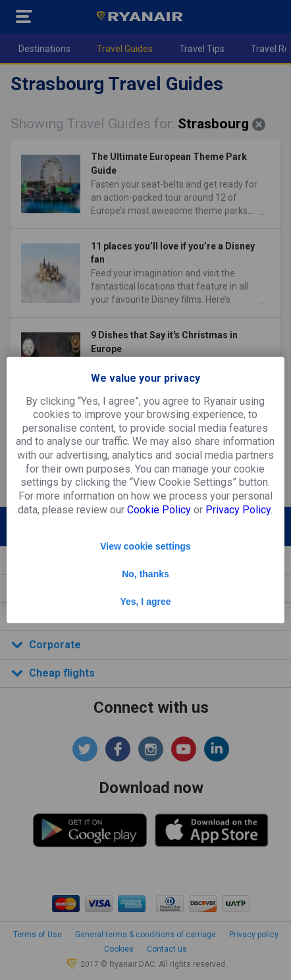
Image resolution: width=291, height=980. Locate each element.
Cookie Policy (159, 510)
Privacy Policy (238, 510)
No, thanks (145, 574)
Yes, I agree (145, 602)
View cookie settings (145, 546)
